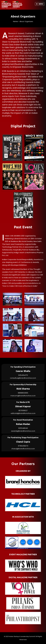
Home (15, 21)
